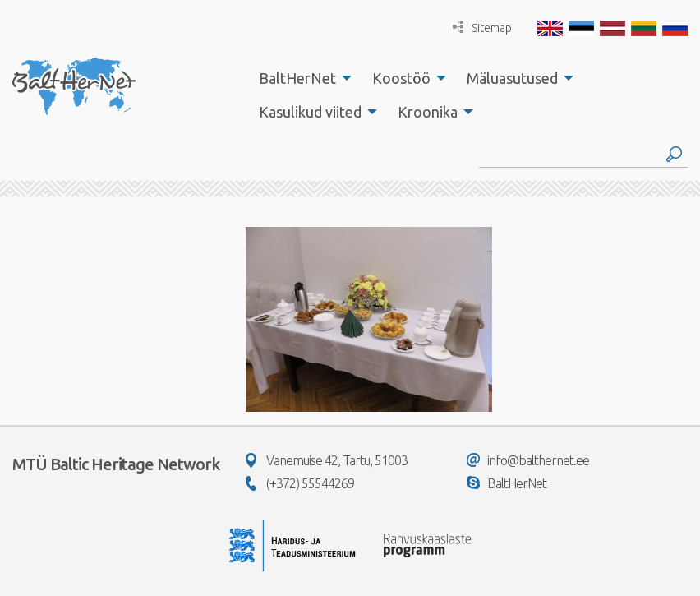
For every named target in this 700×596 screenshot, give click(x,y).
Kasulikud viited (310, 112)
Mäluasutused (512, 78)
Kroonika (428, 112)
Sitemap (482, 28)
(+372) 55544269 (300, 483)
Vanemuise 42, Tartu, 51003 (327, 460)
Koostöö (401, 78)
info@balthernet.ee (528, 460)
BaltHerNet (297, 78)
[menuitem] (301, 78)
